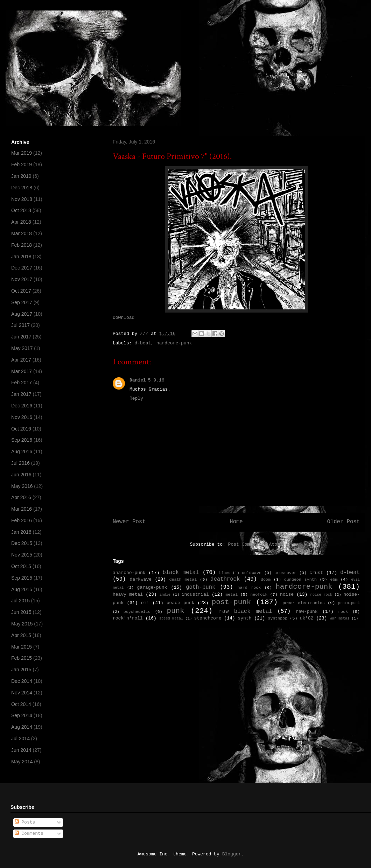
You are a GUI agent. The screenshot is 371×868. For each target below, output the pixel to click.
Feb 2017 (22, 383)
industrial (195, 594)
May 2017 (22, 348)
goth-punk (201, 587)
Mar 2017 (22, 371)
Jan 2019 (21, 176)
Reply (136, 398)
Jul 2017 (20, 325)
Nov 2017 (22, 279)
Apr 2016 (21, 497)
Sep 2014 (22, 715)
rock (343, 612)
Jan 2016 (21, 532)
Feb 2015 (22, 658)
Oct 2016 (21, 429)
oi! (145, 603)
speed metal (171, 618)
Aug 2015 (22, 589)
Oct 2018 (21, 210)
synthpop (278, 618)
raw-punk (307, 612)
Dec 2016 (22, 406)
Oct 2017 (21, 291)
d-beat (143, 343)
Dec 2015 (22, 543)
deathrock (225, 579)
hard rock (249, 588)
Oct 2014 (21, 704)
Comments (29, 834)
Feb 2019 (22, 164)
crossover (285, 573)
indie (165, 595)
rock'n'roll (128, 618)
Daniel (138, 380)
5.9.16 (156, 380)
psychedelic (137, 612)
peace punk (180, 603)
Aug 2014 (22, 727)
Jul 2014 (20, 738)
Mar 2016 (22, 509)
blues (225, 573)
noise (287, 594)
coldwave (252, 573)
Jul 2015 (20, 601)
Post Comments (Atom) (255, 544)
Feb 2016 (22, 520)
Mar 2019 (22, 153)
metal (232, 595)
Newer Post (129, 522)
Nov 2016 (22, 417)
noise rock (321, 595)
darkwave (141, 579)
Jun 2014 (21, 750)
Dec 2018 (22, 188)
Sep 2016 (22, 440)
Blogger (232, 854)
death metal (183, 580)
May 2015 (22, 624)
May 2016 (22, 486)
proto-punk (349, 603)
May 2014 (22, 762)
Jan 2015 (21, 670)
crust (316, 573)
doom (266, 580)
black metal (181, 573)
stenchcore (208, 618)
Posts (25, 822)
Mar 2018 (22, 233)
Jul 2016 (20, 463)
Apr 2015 (21, 635)
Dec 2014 (22, 681)
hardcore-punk (174, 343)
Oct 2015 (21, 566)
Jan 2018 (21, 257)
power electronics (304, 603)
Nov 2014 (22, 693)
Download (124, 318)
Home (236, 522)
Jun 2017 (21, 337)
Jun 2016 (21, 475)
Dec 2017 (22, 268)
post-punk (231, 602)
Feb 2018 (22, 245)
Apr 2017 (21, 360)
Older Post (343, 522)
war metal (339, 618)
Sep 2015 (22, 578)
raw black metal (245, 611)
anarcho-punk (129, 573)
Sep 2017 (22, 302)
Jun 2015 (21, 612)
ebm (334, 580)
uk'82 (306, 618)
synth (244, 618)
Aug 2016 (22, 451)
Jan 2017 (21, 394)
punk (176, 611)
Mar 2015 (22, 647)
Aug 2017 (22, 314)
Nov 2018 (22, 199)
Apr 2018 (21, 222)
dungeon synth (300, 580)
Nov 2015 (22, 555)
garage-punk (152, 587)
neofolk (259, 595)
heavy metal (128, 594)
